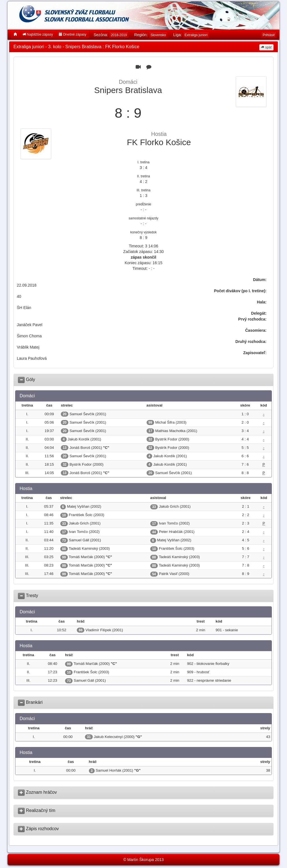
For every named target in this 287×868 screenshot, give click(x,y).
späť (266, 47)
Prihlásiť (269, 35)
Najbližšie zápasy (38, 34)
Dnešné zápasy (73, 34)
